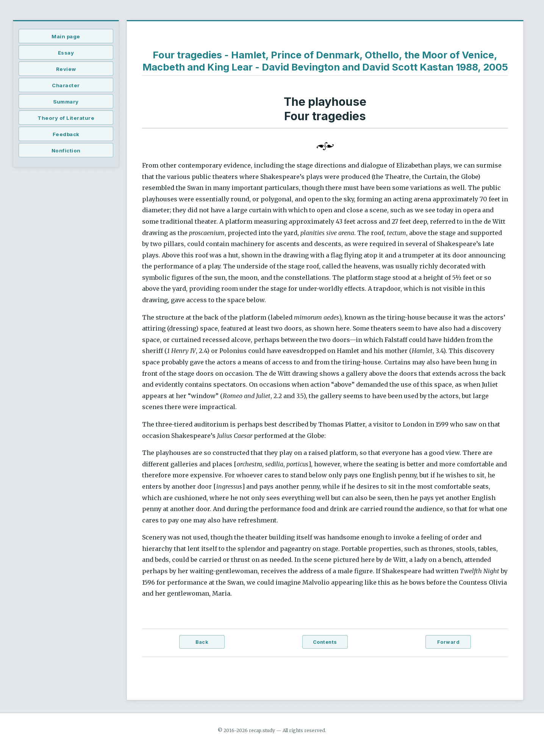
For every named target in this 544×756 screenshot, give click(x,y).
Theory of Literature (66, 118)
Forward (449, 642)
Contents (325, 642)
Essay (66, 53)
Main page (66, 36)
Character (66, 85)
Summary (66, 102)
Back (202, 642)
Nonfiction (66, 151)
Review (66, 69)
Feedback (66, 134)
